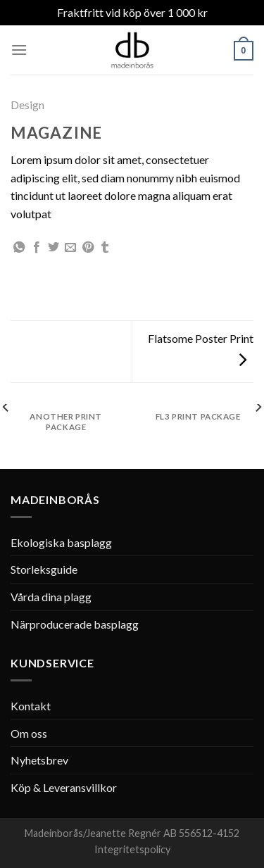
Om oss (29, 733)
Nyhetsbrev (39, 760)
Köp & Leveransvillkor (64, 787)
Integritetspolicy (132, 849)
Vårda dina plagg (51, 597)
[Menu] (19, 50)
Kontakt (31, 706)
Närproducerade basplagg (75, 624)
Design (27, 105)
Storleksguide (44, 569)
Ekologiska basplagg (61, 542)
